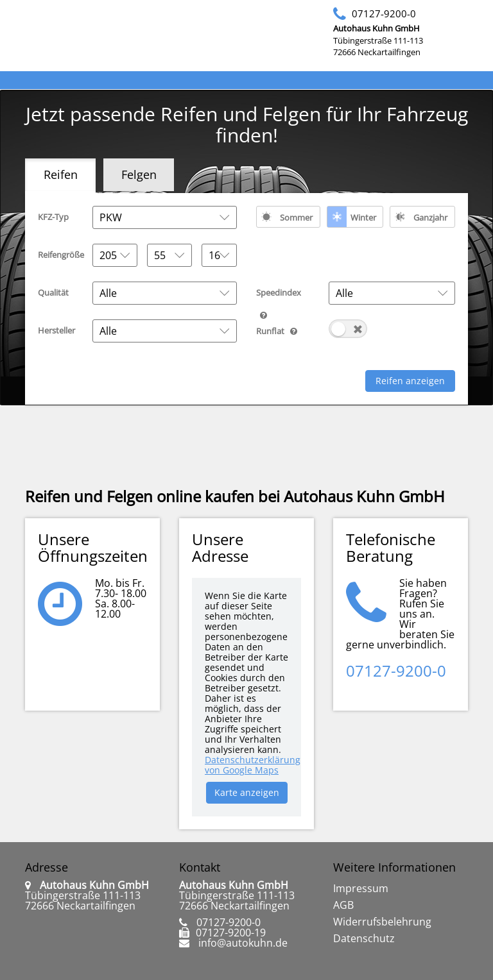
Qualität (53, 292)
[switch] (348, 329)
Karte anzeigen (247, 792)
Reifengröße (60, 255)
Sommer (296, 217)
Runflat (288, 330)
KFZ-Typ (53, 217)
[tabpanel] (246, 299)
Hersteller (56, 330)
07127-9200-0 (384, 13)
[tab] (60, 176)
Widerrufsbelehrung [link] (382, 922)
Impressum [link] (361, 888)
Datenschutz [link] (364, 938)
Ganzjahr (430, 217)
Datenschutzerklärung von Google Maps (253, 765)
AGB (343, 905)
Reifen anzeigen (410, 381)
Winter (363, 217)
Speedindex (288, 295)
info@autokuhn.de (243, 943)
